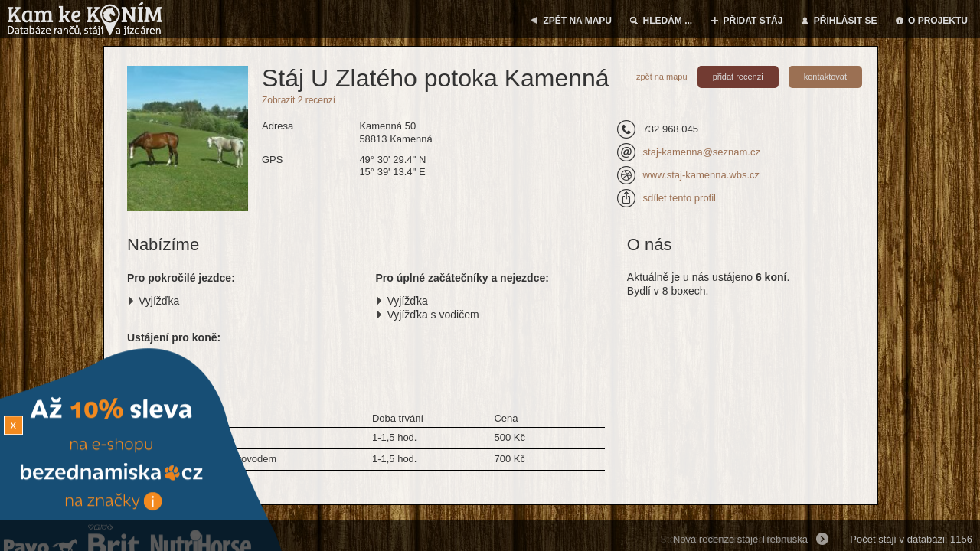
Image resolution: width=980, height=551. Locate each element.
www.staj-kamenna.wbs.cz (701, 175)
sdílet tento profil (679, 198)
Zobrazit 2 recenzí (299, 100)
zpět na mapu (662, 77)
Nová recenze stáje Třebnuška (740, 539)
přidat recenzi (738, 77)
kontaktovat (825, 77)
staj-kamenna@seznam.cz (702, 152)
